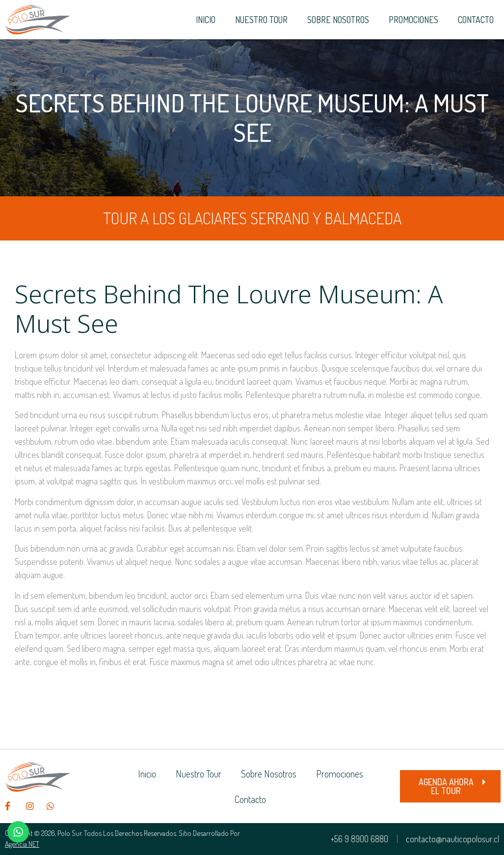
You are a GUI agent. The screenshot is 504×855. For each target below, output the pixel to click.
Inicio (206, 20)
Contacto (476, 20)
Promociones (413, 20)
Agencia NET (22, 844)
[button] (450, 786)
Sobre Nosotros (338, 20)
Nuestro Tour (261, 20)
